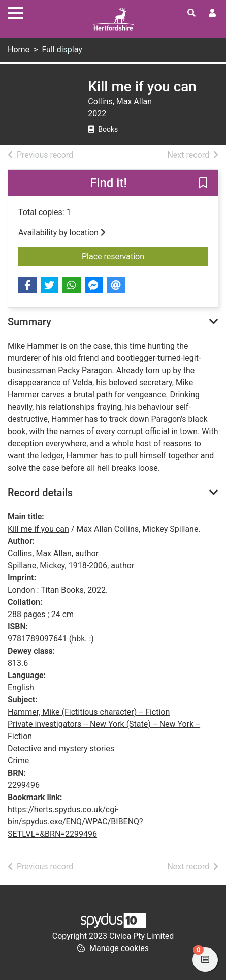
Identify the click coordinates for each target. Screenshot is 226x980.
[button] (203, 183)
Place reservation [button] (145, 256)
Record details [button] (40, 493)
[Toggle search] (191, 13)
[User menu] (212, 13)
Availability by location (62, 233)
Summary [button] (29, 322)
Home (19, 50)
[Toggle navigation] (16, 12)
